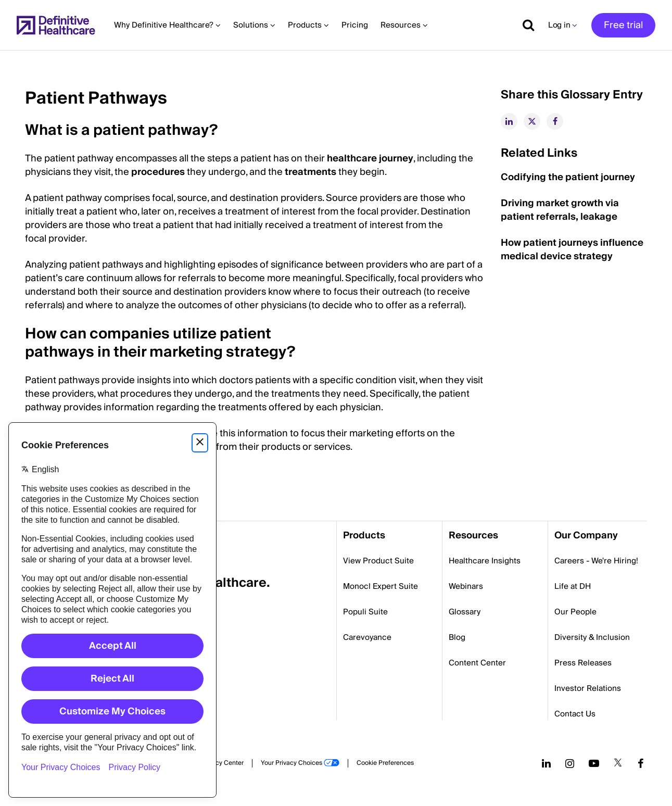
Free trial (623, 25)
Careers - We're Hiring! (596, 561)
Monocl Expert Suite (381, 586)
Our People (575, 612)
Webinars (466, 586)
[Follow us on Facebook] (641, 763)
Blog (457, 637)
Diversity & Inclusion (592, 637)
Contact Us (575, 714)
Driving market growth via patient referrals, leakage (560, 210)
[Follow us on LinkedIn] (546, 763)
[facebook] (555, 121)
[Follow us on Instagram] (570, 763)
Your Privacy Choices (291, 763)
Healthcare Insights (485, 561)
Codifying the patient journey (568, 177)
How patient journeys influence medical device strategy (572, 250)
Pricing (355, 25)
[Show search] (525, 25)
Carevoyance (367, 637)
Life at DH (573, 586)
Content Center (477, 663)
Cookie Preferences (385, 763)
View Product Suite (378, 561)
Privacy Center (222, 763)
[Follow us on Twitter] (618, 763)
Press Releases (583, 663)
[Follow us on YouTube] (594, 763)
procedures (158, 172)
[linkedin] (509, 121)
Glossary (465, 612)
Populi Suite (365, 612)
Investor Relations (588, 688)
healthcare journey (370, 159)
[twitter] (532, 121)
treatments (310, 172)
